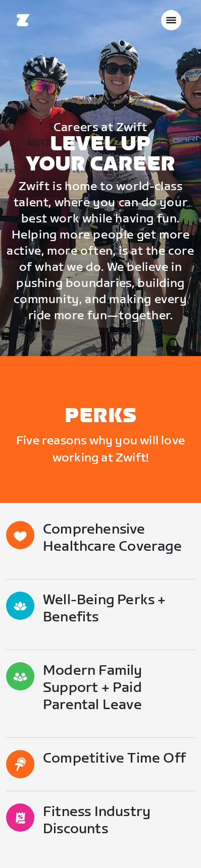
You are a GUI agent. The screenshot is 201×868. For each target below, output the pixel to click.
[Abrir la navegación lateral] (171, 20)
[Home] (23, 20)
